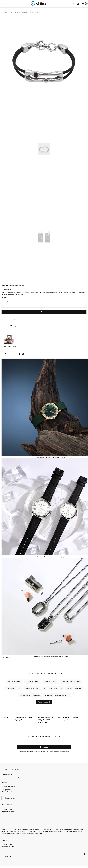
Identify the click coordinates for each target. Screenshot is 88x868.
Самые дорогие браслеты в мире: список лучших (50, 457)
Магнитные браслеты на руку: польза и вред (50, 557)
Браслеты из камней (51, 682)
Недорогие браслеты (74, 688)
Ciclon (11, 12)
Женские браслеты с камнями (30, 695)
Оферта (4, 841)
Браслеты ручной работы (53, 688)
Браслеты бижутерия (32, 688)
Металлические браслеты (71, 682)
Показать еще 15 (44, 702)
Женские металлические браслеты (57, 695)
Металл (27, 12)
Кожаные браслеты (13, 688)
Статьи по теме (13, 354)
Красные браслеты (32, 682)
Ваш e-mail (5, 302)
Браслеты (4, 12)
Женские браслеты (14, 682)
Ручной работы (35, 12)
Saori (15, 12)
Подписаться (44, 747)
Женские (21, 12)
